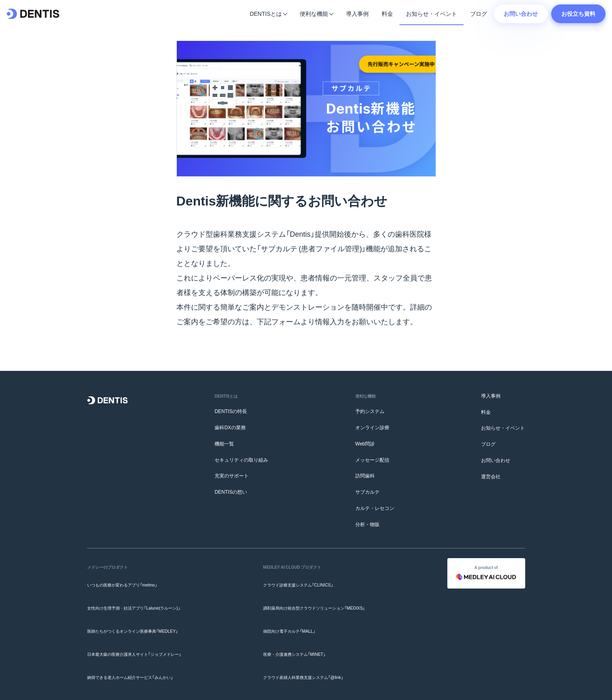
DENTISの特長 (231, 411)
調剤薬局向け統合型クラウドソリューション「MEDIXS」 (323, 598)
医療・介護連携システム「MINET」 (300, 631)
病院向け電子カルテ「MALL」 (293, 614)
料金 (387, 13)
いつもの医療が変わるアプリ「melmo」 (129, 582)
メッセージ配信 (372, 460)
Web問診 (365, 443)
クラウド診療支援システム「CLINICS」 (304, 582)
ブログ (479, 13)
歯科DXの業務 (230, 427)
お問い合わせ (521, 13)
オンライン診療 (372, 427)
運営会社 (491, 476)
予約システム (370, 411)
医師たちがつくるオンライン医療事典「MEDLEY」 (141, 614)
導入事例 (357, 13)
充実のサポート (232, 476)
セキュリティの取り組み (241, 460)
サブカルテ (367, 492)
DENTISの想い (231, 492)
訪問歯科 (365, 476)
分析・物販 (367, 524)
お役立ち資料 (578, 13)
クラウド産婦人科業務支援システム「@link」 (310, 646)
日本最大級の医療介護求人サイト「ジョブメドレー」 (144, 631)
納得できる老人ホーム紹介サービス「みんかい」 (139, 646)
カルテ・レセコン (375, 508)
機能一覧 (224, 443)
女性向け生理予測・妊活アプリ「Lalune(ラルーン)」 (143, 598)
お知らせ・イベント (432, 13)
